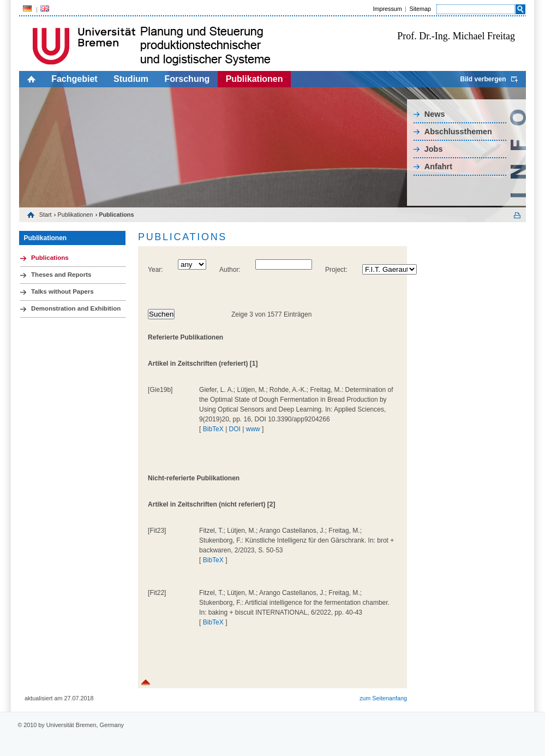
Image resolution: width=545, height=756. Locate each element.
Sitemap (420, 9)
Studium (131, 79)
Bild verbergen (483, 79)
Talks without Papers (62, 291)
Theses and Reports (61, 275)
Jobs (434, 149)
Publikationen (254, 79)
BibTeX (213, 429)
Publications (50, 258)
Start (46, 215)
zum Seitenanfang (383, 698)
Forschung (187, 79)
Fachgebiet (74, 79)
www (253, 429)
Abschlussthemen (458, 132)
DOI (235, 429)
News (435, 114)
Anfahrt (438, 166)
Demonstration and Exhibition (76, 308)
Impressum (387, 9)
